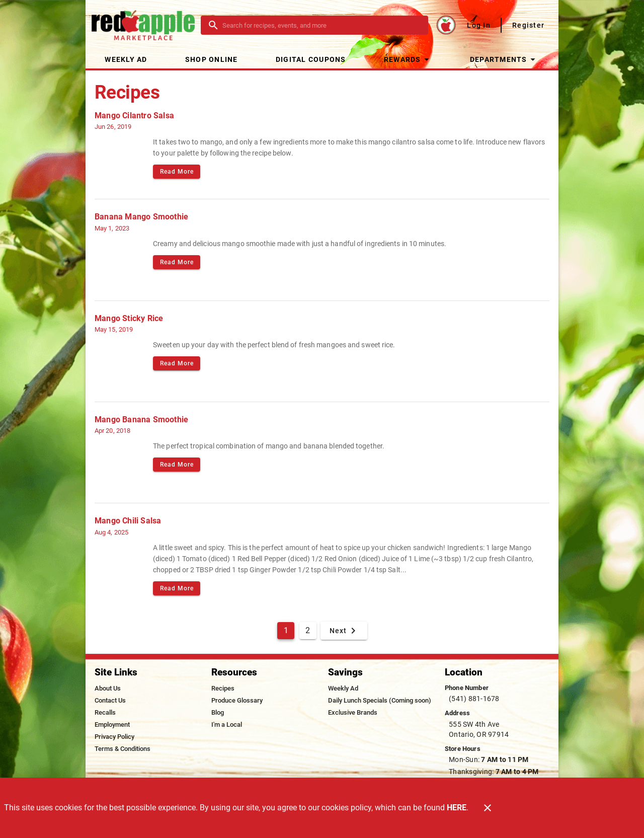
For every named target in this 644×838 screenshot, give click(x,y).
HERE (457, 808)
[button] (408, 59)
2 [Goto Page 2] (308, 630)
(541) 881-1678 (474, 699)
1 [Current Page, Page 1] (286, 630)
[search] (321, 25)
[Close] (488, 808)
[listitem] (108, 689)
